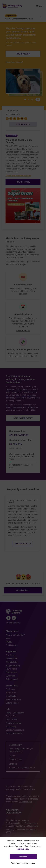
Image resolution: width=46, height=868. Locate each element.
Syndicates (10, 676)
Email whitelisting (13, 723)
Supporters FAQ (13, 666)
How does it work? (14, 62)
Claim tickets (11, 662)
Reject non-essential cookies (23, 863)
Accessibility (11, 727)
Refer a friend (12, 679)
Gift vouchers (11, 659)
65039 (8, 832)
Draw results (11, 672)
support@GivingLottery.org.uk (22, 767)
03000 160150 (15, 759)
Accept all (23, 857)
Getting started (12, 703)
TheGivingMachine (14, 823)
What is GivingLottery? (16, 635)
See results (23, 124)
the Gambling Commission (28, 826)
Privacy (9, 642)
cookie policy (23, 849)
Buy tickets (10, 655)
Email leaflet (11, 696)
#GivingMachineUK (13, 623)
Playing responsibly (14, 733)
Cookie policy (11, 645)
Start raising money (23, 418)
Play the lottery (23, 54)
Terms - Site (11, 716)
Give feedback (23, 590)
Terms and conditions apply (18, 176)
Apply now (10, 689)
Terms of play (11, 720)
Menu (40, 6)
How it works (11, 669)
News (8, 638)
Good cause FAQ (13, 699)
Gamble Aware (25, 802)
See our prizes (23, 331)
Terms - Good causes (15, 713)
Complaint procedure (15, 730)
